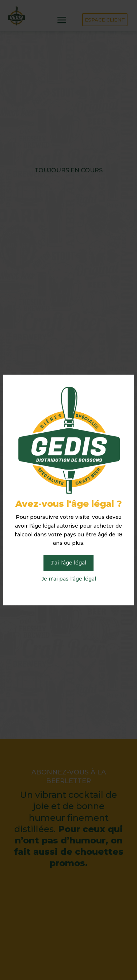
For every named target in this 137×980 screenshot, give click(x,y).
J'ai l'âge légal (68, 563)
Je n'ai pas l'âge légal (69, 579)
